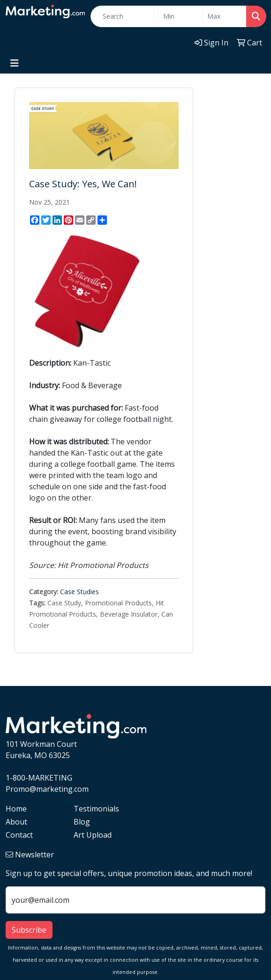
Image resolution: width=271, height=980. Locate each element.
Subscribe (29, 930)
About (16, 822)
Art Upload (93, 835)
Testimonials (96, 809)
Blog (82, 822)
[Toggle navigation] (15, 63)
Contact (19, 835)
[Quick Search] (124, 16)
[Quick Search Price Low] (180, 16)
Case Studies (79, 592)
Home (16, 809)
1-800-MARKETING (39, 778)
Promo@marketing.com (47, 789)
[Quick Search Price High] (224, 16)
